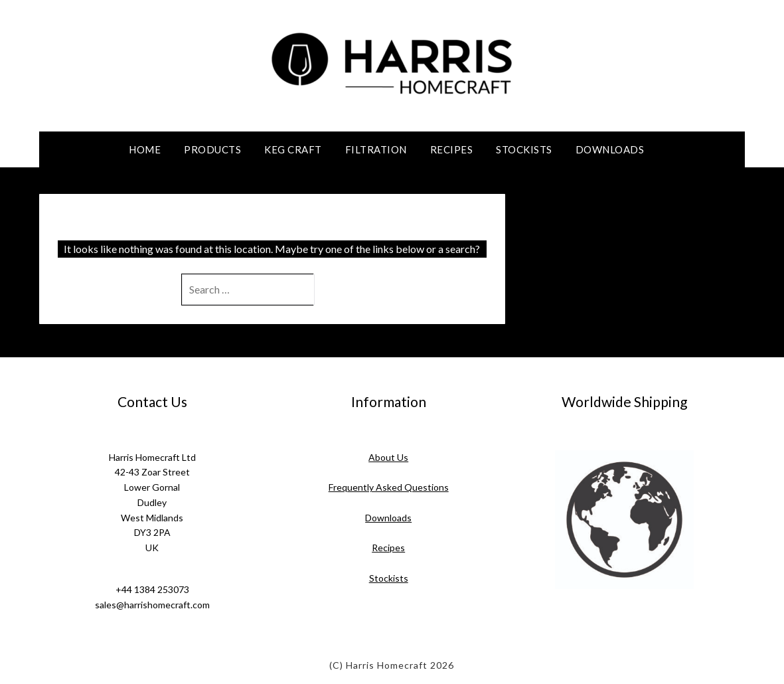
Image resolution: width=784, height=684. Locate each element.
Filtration (376, 149)
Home (145, 149)
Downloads (610, 149)
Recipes (452, 149)
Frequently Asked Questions (389, 487)
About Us (388, 457)
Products (212, 149)
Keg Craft (293, 149)
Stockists (524, 149)
